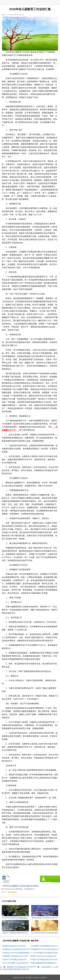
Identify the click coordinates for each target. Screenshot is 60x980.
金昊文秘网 (28, 978)
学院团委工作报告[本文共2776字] (15, 956)
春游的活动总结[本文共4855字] (14, 946)
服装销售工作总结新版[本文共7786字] (20, 967)
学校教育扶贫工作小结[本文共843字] (44, 949)
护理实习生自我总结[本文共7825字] (44, 959)
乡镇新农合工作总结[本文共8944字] (16, 949)
